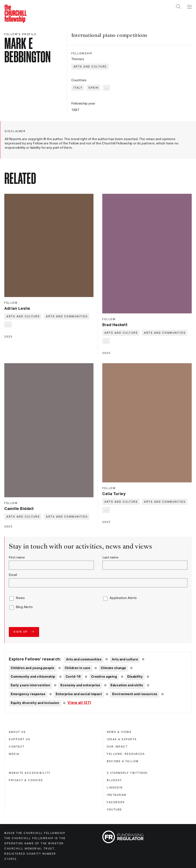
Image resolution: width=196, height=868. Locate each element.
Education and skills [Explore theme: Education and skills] (127, 685)
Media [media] (14, 754)
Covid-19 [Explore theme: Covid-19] (73, 677)
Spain (94, 88)
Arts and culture (90, 67)
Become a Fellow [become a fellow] (123, 761)
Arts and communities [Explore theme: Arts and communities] (84, 659)
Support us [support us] (20, 739)
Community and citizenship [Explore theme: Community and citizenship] (33, 677)
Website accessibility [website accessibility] (30, 773)
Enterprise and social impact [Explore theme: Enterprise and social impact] (79, 694)
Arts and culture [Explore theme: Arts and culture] (125, 659)
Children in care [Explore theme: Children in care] (78, 668)
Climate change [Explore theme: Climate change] (113, 668)
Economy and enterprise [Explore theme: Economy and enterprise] (80, 685)
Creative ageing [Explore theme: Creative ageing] (104, 677)
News (20, 598)
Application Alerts (123, 598)
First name (17, 558)
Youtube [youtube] (114, 810)
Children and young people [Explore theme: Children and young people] (33, 668)
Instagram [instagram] (117, 795)
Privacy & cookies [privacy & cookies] (26, 780)
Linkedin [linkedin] (115, 788)
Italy (78, 88)
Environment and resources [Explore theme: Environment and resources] (135, 694)
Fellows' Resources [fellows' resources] (126, 754)
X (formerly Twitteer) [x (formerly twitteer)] (127, 773)
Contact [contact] (17, 747)
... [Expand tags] (107, 88)
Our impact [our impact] (117, 747)
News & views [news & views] (119, 732)
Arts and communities (67, 316)
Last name (111, 558)
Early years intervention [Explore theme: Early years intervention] (30, 685)
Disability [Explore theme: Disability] (135, 677)
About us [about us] (17, 732)
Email (13, 575)
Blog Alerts (24, 607)
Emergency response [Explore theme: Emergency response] (28, 694)
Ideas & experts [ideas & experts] (122, 739)
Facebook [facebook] (116, 802)
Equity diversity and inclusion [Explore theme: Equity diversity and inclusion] (35, 703)
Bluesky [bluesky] (114, 780)
